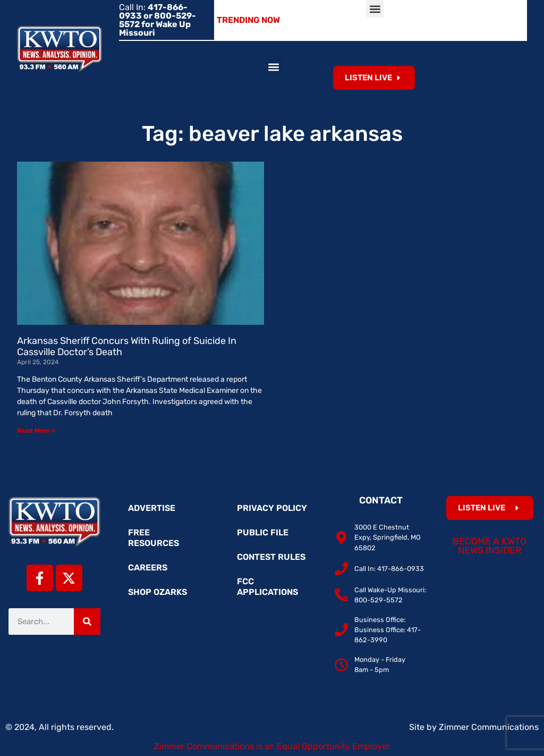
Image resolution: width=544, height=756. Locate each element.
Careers (148, 568)
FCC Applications (267, 587)
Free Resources (154, 538)
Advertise (152, 508)
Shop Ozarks (158, 592)
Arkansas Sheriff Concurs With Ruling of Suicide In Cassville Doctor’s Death (127, 347)
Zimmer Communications (489, 727)
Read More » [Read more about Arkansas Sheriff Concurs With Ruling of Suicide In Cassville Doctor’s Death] (36, 431)
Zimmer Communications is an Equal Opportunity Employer (272, 746)
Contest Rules (271, 557)
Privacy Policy (272, 508)
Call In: (158, 20)
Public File (263, 532)
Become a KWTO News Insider (490, 546)
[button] (375, 9)
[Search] (87, 621)
